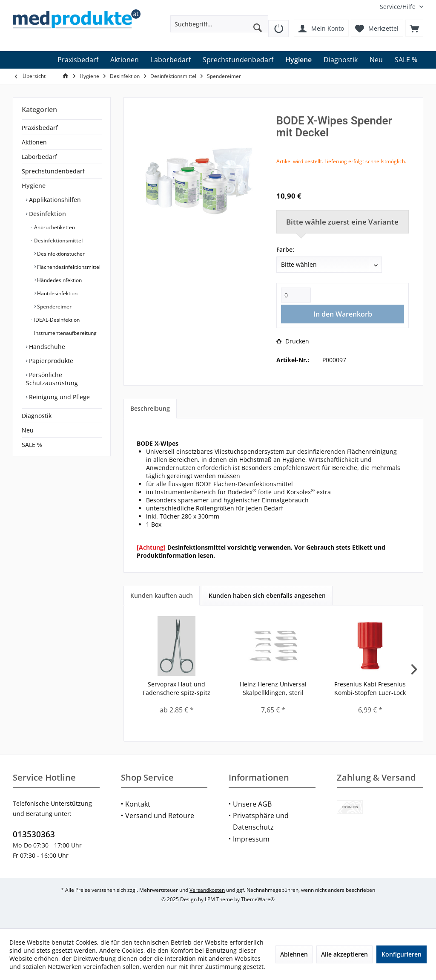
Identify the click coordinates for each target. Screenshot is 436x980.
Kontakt (138, 804)
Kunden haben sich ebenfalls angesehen (267, 595)
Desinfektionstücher (60, 254)
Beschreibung (150, 408)
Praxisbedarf (40, 128)
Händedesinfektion (59, 280)
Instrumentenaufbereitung (65, 333)
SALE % (32, 445)
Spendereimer (54, 307)
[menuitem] (398, 7)
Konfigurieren (402, 954)
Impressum (251, 839)
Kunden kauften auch (162, 595)
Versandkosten (207, 890)
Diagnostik (37, 416)
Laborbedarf (39, 157)
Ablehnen (294, 954)
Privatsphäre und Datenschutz (261, 821)
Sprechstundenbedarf (53, 171)
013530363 (34, 834)
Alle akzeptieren (344, 954)
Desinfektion (47, 214)
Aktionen (34, 142)
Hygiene (34, 186)
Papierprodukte (50, 361)
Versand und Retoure (160, 816)
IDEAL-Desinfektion (56, 320)
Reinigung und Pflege (59, 397)
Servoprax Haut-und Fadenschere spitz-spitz (176, 688)
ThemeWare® (258, 899)
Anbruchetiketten (54, 227)
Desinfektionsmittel (58, 241)
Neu (28, 430)
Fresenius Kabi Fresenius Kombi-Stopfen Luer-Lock (370, 688)
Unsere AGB (252, 804)
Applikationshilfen (54, 200)
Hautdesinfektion (57, 293)
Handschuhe (46, 347)
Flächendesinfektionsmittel (68, 267)
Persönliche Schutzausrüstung (52, 379)
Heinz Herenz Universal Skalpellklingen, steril (273, 688)
